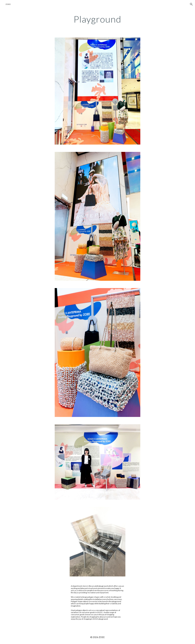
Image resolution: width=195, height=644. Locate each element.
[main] (97, 19)
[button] (191, 4)
